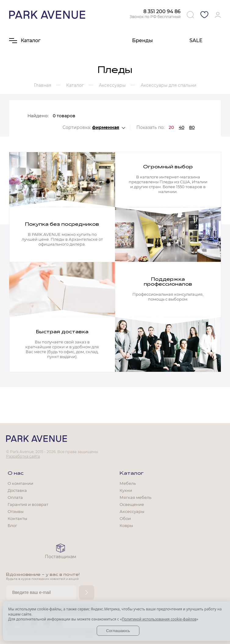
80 (192, 127)
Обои (125, 518)
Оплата (15, 497)
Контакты (17, 518)
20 (171, 127)
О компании (20, 483)
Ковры (126, 525)
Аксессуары (132, 511)
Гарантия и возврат (28, 504)
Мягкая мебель (135, 497)
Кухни (126, 490)
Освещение (132, 504)
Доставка (17, 490)
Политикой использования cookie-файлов (159, 619)
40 (181, 127)
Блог (12, 525)
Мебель (128, 483)
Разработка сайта (23, 456)
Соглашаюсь (118, 631)
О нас (16, 474)
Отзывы (16, 511)
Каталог (132, 474)
